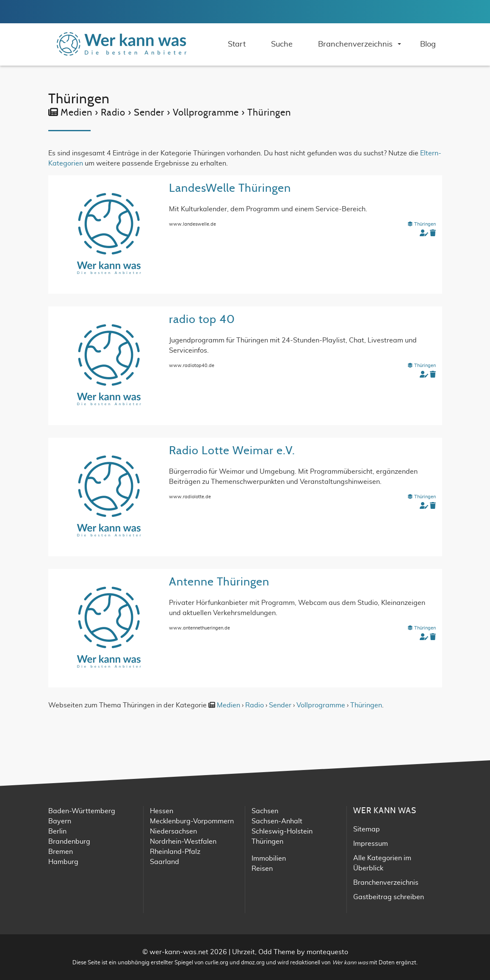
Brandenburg (69, 842)
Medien (228, 705)
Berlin (57, 831)
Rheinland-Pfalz (175, 852)
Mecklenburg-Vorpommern (192, 821)
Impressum (371, 844)
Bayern (60, 821)
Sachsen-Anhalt (277, 821)
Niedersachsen (173, 831)
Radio (255, 705)
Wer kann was (350, 963)
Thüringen (422, 224)
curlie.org (217, 963)
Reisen (262, 869)
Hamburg (63, 862)
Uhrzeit (244, 952)
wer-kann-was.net (179, 952)
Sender (280, 705)
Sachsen (265, 811)
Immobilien (269, 859)
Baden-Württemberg (82, 811)
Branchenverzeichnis (386, 883)
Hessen (162, 811)
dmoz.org (253, 963)
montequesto (327, 952)
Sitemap (367, 829)
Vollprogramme (321, 705)
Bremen (61, 852)
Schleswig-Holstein (282, 831)
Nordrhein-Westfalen (183, 842)
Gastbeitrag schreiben (389, 897)
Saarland (165, 862)
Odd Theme (277, 952)
